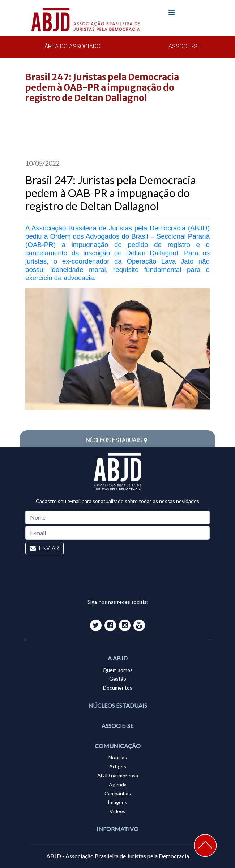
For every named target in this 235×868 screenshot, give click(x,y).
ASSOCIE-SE (185, 46)
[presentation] (80, 571)
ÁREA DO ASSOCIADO (72, 46)
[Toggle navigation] (171, 14)
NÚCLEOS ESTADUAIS (117, 440)
